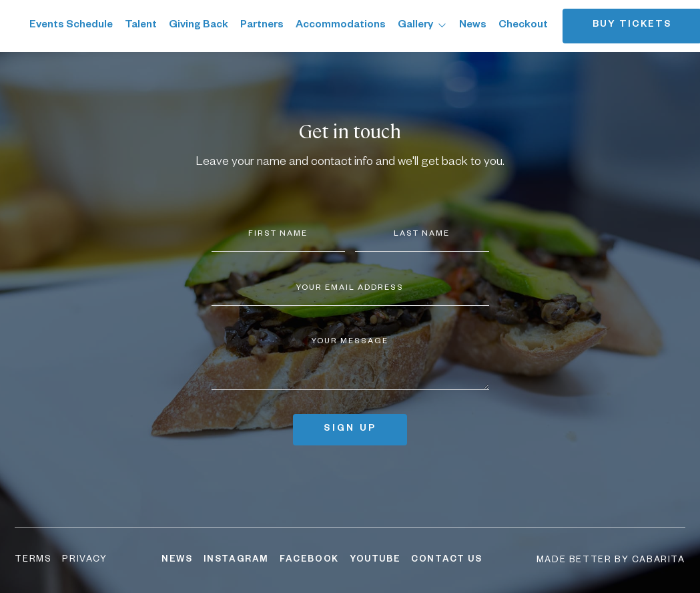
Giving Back (199, 26)
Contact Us (446, 560)
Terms (33, 560)
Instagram (236, 560)
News (473, 26)
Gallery (422, 26)
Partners (262, 26)
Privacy (84, 560)
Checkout (523, 26)
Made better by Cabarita (611, 561)
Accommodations (341, 26)
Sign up (350, 430)
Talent (141, 26)
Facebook (309, 560)
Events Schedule (71, 26)
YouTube (375, 560)
